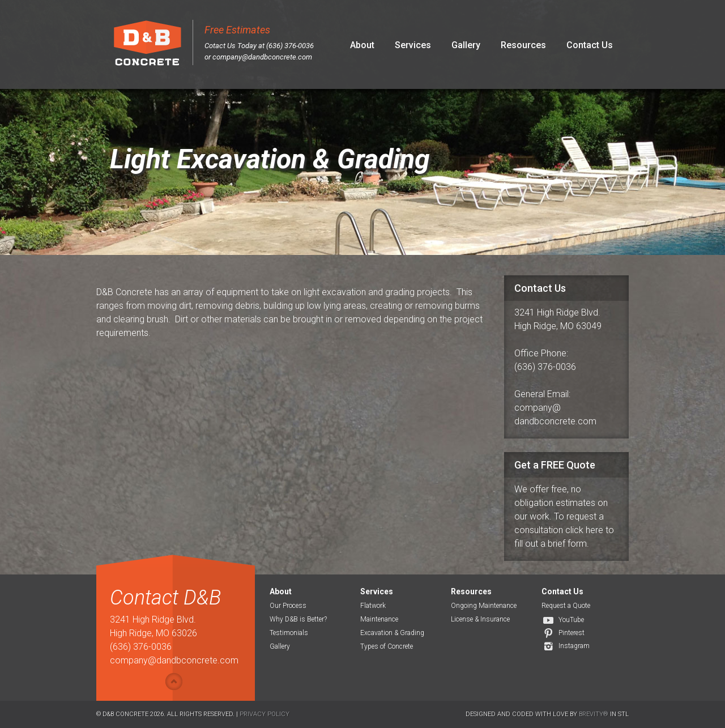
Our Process (288, 606)
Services (413, 45)
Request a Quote (566, 606)
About (362, 45)
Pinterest (572, 633)
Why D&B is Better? (298, 619)
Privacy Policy (265, 714)
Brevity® (594, 714)
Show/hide (174, 682)
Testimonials (289, 633)
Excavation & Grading (392, 633)
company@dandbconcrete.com (262, 57)
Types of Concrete (387, 646)
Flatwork (373, 606)
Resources (523, 45)
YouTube (571, 620)
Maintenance (379, 619)
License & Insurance (480, 619)
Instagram (574, 646)
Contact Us (590, 45)
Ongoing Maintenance (484, 606)
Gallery (466, 45)
